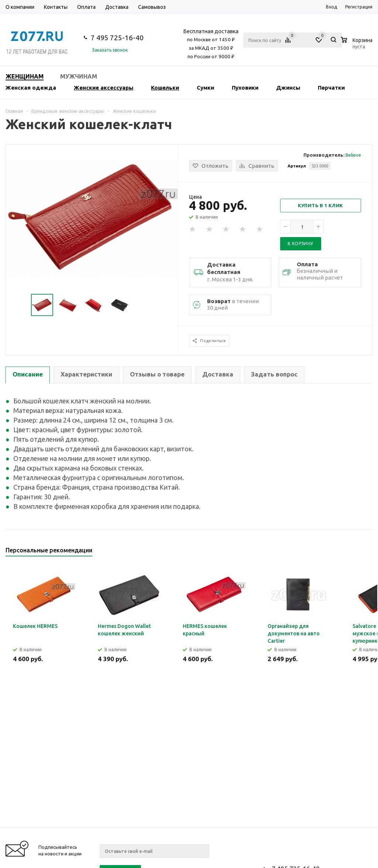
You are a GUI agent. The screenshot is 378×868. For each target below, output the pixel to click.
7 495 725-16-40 (117, 38)
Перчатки (331, 88)
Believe (353, 155)
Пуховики (245, 88)
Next (367, 553)
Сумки (205, 88)
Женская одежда (31, 88)
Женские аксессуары (104, 88)
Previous (355, 553)
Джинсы (288, 88)
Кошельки (165, 88)
